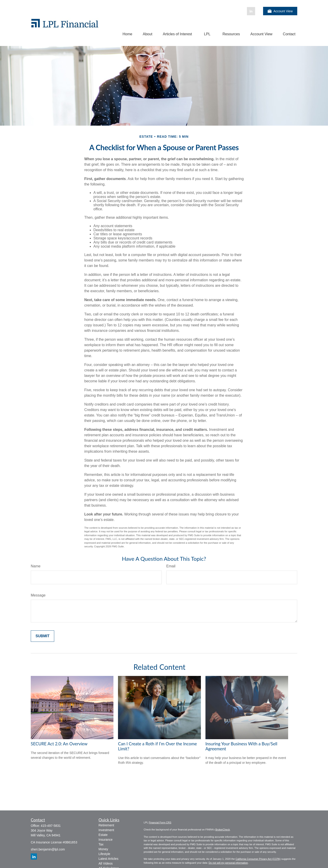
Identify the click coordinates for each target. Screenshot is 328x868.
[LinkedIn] (251, 11)
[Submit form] (42, 636)
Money (103, 849)
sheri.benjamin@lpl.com (48, 849)
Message (38, 595)
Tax (101, 844)
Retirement (106, 825)
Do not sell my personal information (228, 863)
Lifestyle (104, 854)
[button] (127, 34)
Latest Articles (109, 859)
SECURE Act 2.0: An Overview (59, 744)
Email (171, 566)
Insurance (106, 840)
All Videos (106, 863)
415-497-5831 (51, 826)
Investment (106, 830)
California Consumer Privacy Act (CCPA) (258, 859)
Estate (103, 835)
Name (36, 566)
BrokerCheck (223, 830)
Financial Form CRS (160, 822)
